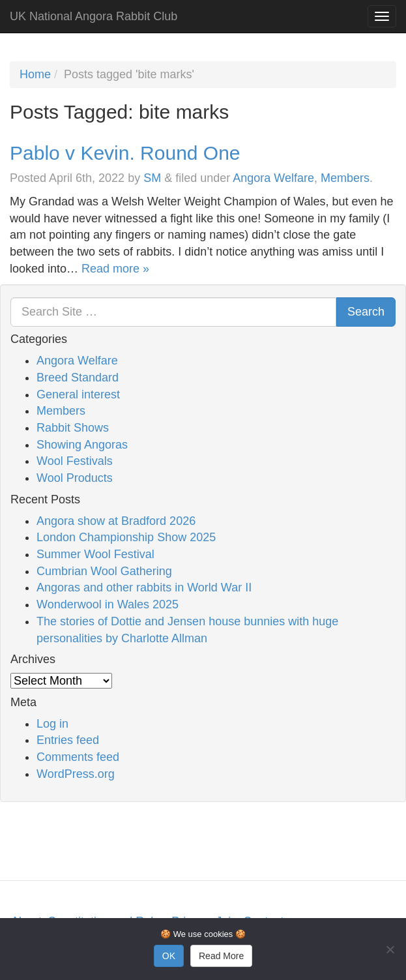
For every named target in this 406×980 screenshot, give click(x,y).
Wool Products (75, 478)
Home (35, 74)
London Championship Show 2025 (126, 537)
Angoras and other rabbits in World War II (144, 587)
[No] (390, 949)
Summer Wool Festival (95, 554)
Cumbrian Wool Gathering (104, 571)
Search (366, 312)
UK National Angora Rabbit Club (94, 16)
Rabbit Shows (73, 428)
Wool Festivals (75, 461)
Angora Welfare (273, 178)
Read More (221, 956)
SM (152, 178)
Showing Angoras (82, 445)
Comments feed (78, 757)
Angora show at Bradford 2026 (116, 521)
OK (169, 956)
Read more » (115, 269)
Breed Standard (78, 378)
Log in (52, 724)
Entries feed (68, 740)
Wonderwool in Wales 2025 (108, 604)
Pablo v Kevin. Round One (125, 153)
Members (345, 178)
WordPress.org (76, 774)
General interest (78, 394)
